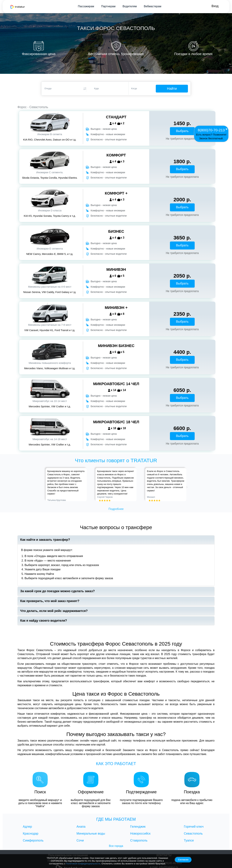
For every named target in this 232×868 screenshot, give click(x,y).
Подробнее (116, 509)
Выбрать (182, 131)
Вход (215, 6)
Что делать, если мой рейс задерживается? (54, 611)
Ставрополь (139, 840)
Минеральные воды (91, 834)
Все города (116, 846)
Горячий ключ (194, 827)
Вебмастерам (152, 6)
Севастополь (193, 834)
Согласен (183, 860)
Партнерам (108, 6)
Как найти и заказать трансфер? (45, 540)
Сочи (80, 840)
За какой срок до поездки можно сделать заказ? (57, 591)
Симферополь (33, 840)
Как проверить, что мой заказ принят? (50, 601)
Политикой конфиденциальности (83, 864)
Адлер (27, 827)
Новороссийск (140, 834)
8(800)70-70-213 (211, 130)
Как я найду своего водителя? (44, 621)
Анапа (81, 827)
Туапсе (189, 840)
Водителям (129, 6)
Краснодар (31, 834)
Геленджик (138, 827)
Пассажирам (86, 6)
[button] (47, 485)
